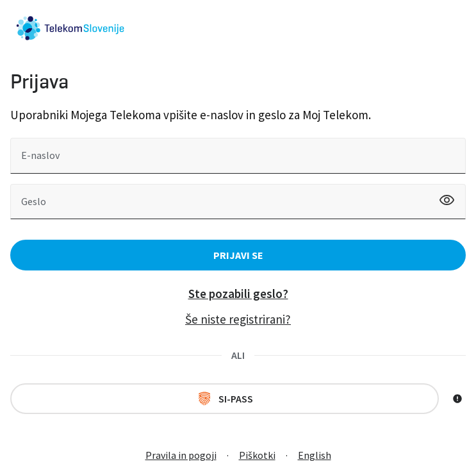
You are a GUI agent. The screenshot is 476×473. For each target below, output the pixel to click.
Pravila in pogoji (181, 455)
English (315, 455)
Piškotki (257, 455)
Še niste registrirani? (238, 319)
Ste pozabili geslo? (238, 294)
